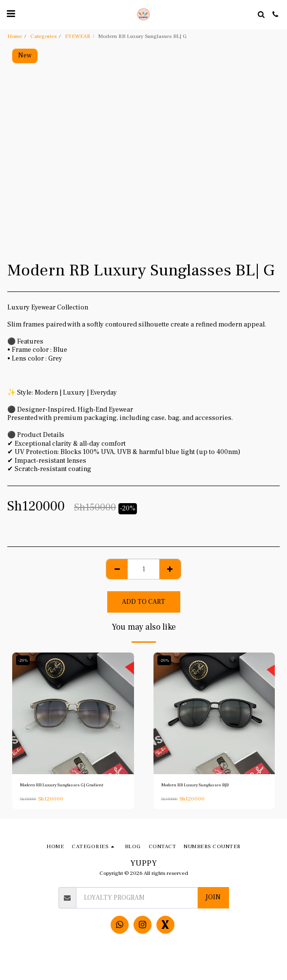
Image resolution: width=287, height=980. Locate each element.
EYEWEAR (77, 36)
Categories (43, 36)
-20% (23, 660)
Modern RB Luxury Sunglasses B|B (195, 785)
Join (213, 897)
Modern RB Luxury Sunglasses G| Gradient (62, 785)
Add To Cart (143, 602)
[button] (11, 14)
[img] (73, 713)
